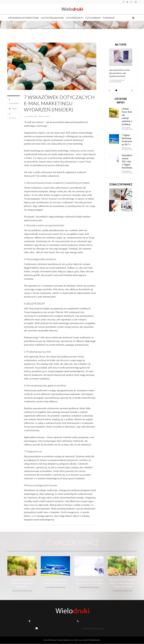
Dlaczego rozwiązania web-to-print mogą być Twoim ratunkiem (122, 583)
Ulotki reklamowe (52, 18)
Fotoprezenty (75, 18)
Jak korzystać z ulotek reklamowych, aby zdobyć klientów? (119, 73)
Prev (109, 91)
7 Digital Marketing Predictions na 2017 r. (127, 140)
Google (12, 116)
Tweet (13, 109)
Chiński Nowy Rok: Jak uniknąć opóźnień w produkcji (127, 117)
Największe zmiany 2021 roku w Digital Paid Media (127, 161)
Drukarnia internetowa (24, 18)
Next (132, 91)
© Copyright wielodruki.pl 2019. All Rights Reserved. (72, 640)
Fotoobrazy (93, 18)
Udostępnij (14, 102)
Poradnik (109, 18)
